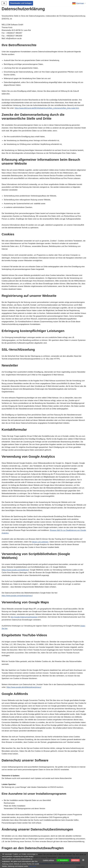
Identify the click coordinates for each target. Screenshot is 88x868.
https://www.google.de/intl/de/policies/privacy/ (24, 687)
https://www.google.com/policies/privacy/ (17, 596)
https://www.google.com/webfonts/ (15, 570)
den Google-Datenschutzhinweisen (24, 617)
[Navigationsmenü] (4, 3)
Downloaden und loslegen (21, 3)
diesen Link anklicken (40, 542)
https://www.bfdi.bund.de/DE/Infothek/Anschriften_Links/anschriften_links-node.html (47, 108)
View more (32, 866)
